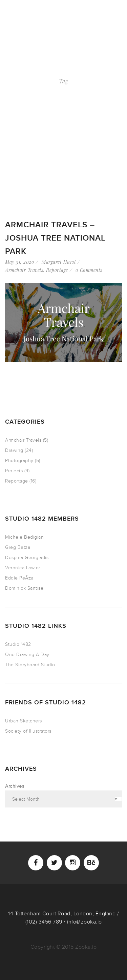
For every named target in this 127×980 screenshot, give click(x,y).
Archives (15, 786)
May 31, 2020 (20, 262)
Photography (19, 461)
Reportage (57, 270)
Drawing (14, 450)
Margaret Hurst (59, 262)
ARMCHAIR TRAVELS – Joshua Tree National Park (55, 238)
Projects (14, 471)
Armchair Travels (24, 270)
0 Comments (89, 270)
